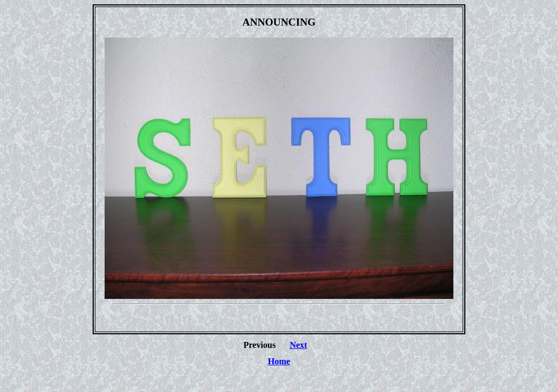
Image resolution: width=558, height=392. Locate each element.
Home (279, 361)
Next (299, 345)
